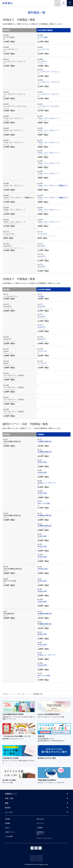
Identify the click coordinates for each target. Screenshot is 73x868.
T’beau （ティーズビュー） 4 (48, 142)
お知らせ (7, 828)
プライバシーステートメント (45, 838)
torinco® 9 (41, 339)
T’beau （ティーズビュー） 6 (48, 163)
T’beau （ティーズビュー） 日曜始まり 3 (53, 197)
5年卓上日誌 (42, 536)
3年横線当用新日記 (44, 441)
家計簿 (7, 808)
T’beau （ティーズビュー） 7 (48, 173)
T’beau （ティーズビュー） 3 (48, 118)
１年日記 (41, 296)
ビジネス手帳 (42, 37)
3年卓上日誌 (42, 462)
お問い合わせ (40, 819)
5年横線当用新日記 (44, 515)
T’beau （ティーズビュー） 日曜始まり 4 (53, 185)
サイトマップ (40, 823)
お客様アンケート (10, 832)
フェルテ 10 (42, 351)
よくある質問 (9, 836)
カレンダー (9, 812)
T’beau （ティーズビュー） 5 (48, 153)
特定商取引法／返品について (41, 833)
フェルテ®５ (42, 61)
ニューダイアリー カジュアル (48, 106)
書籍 (7, 803)
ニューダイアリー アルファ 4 (48, 82)
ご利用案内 (40, 828)
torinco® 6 (41, 246)
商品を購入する (57, 3)
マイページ (64, 3)
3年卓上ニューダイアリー (47, 483)
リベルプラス (42, 234)
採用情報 (7, 823)
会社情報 (7, 819)
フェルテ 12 (42, 363)
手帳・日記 (9, 798)
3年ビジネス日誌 (44, 503)
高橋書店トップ (11, 794)
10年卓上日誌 (42, 569)
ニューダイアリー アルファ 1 (48, 72)
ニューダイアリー (44, 49)
